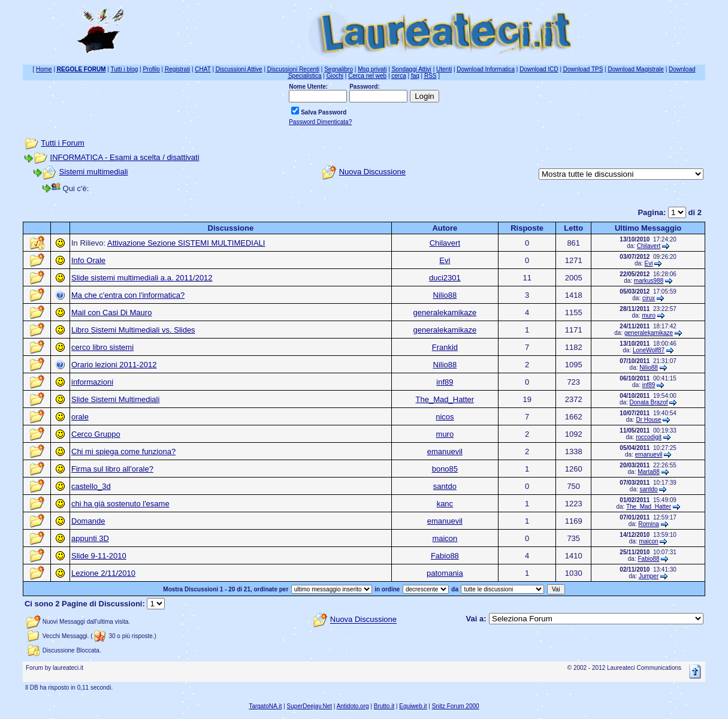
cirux (649, 298)
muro (649, 315)
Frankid (445, 347)
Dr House (648, 420)
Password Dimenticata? (320, 122)
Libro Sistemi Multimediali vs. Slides (133, 330)
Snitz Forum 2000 (456, 706)
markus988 (649, 281)
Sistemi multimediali (94, 172)
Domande (88, 521)
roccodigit (649, 437)
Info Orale (88, 260)
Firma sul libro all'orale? (112, 469)
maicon (445, 538)
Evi (445, 260)
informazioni (92, 382)
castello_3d (91, 486)
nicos (445, 417)
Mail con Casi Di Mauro (111, 312)
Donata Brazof (649, 402)
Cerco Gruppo (96, 434)
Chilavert (445, 243)
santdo (445, 486)
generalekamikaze (445, 312)
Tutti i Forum (62, 143)
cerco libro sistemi (102, 347)
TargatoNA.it (265, 706)
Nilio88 (445, 295)
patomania (445, 573)
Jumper (649, 576)
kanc (445, 504)
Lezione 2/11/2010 (103, 573)
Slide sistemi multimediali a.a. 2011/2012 (142, 278)
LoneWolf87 (649, 350)
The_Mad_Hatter (445, 399)
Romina (648, 524)
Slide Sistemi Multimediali (115, 399)
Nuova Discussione (372, 172)
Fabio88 (445, 556)
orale (80, 417)
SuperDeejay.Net (309, 706)
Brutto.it (384, 706)
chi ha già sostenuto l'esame (120, 504)
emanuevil (445, 451)
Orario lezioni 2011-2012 (114, 365)
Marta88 (649, 472)
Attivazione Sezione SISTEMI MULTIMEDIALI (186, 243)
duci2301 (445, 278)
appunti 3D (90, 538)
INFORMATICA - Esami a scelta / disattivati (125, 157)
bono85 (445, 469)
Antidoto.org (353, 706)
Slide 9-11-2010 (99, 556)
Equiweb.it (413, 706)
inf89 (445, 382)
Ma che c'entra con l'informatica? (128, 295)
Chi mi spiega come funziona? (123, 451)
